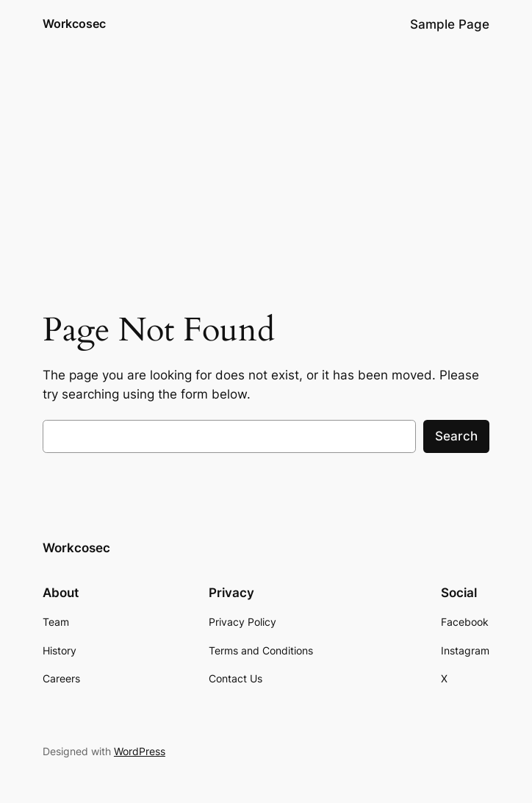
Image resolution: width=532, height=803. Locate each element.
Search (456, 436)
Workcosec (74, 24)
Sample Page (450, 24)
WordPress (140, 751)
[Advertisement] (266, 165)
